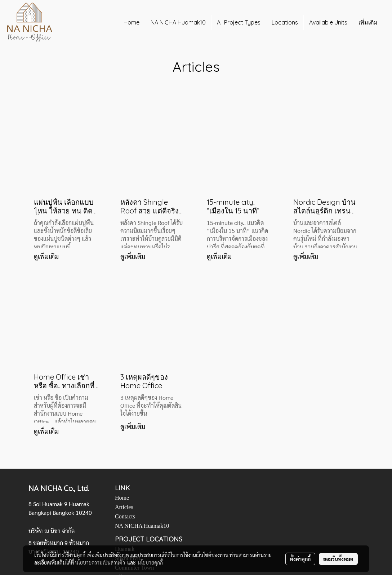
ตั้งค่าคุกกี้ (300, 559)
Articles (124, 507)
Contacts (125, 516)
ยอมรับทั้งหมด (338, 559)
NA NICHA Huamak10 (178, 22)
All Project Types (239, 22)
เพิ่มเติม (368, 22)
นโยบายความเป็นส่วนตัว (100, 562)
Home (132, 22)
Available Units (328, 22)
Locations (285, 22)
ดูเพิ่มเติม (47, 256)
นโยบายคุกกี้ (150, 562)
